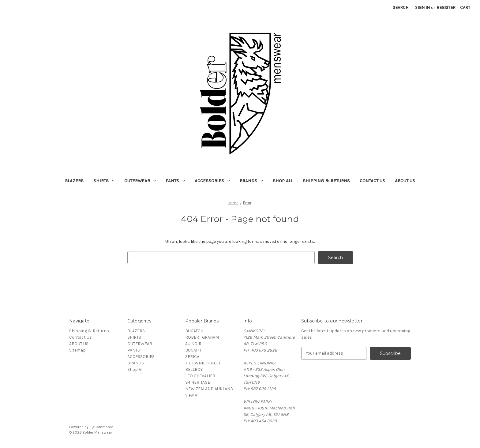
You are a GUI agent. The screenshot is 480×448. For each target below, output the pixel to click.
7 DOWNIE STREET (203, 363)
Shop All (283, 181)
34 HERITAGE (198, 382)
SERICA (192, 357)
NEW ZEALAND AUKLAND (209, 389)
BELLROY (194, 369)
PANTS (175, 181)
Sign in (422, 8)
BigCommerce (101, 427)
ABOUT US (405, 181)
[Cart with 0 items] (465, 8)
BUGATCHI (195, 331)
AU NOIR (193, 344)
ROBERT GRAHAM (202, 337)
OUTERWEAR (140, 181)
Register (446, 8)
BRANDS (251, 181)
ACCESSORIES (212, 181)
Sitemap (77, 350)
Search (401, 8)
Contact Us (372, 181)
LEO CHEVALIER (200, 376)
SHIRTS (104, 181)
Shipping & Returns (326, 181)
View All (192, 395)
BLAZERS (74, 181)
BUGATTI (193, 350)
